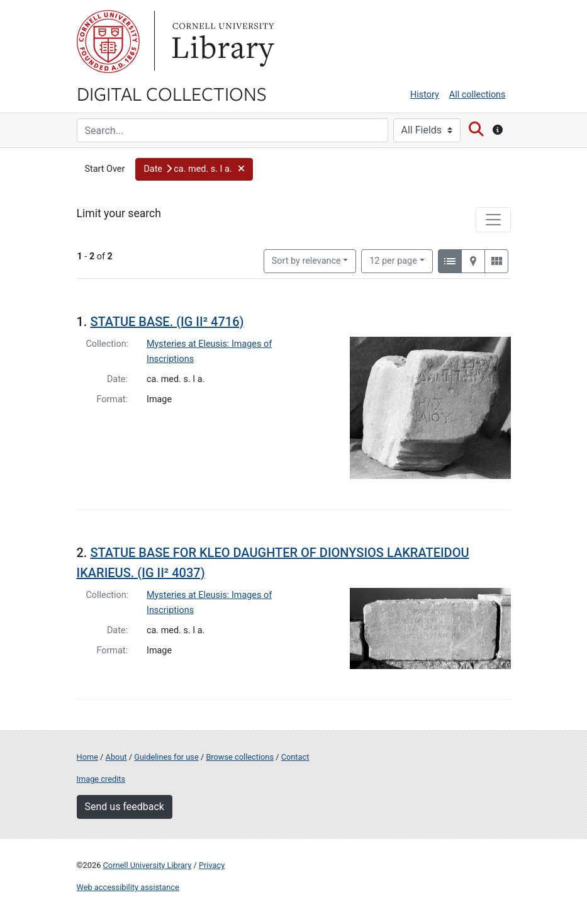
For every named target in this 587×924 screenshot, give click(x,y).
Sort (306, 261)
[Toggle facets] (493, 220)
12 (393, 260)
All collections (478, 95)
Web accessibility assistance (128, 887)
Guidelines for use (166, 757)
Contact (295, 757)
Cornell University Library (148, 865)
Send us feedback (125, 807)
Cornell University (108, 42)
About (116, 757)
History (425, 95)
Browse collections (240, 757)
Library (221, 42)
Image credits (101, 779)
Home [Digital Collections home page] (87, 757)
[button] (194, 169)
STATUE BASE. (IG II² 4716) (167, 322)
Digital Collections (172, 93)
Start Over (105, 169)
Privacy (212, 865)
